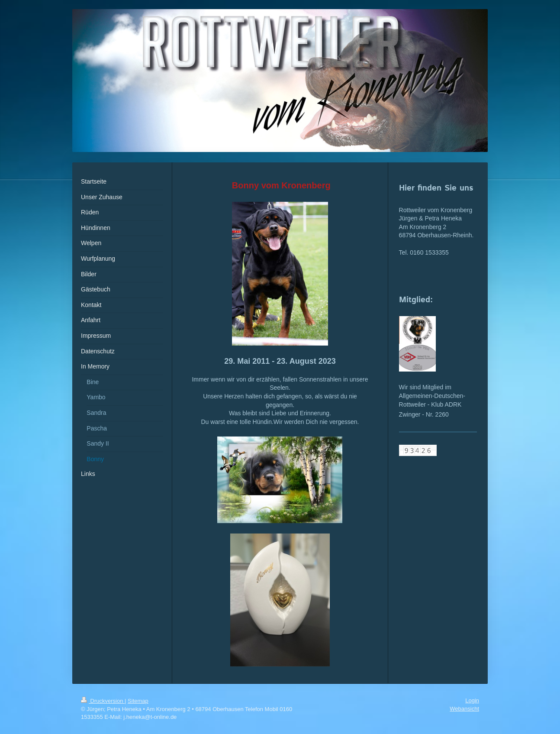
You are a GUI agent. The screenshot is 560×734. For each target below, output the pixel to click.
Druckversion (103, 701)
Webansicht (464, 709)
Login (472, 700)
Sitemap (138, 701)
